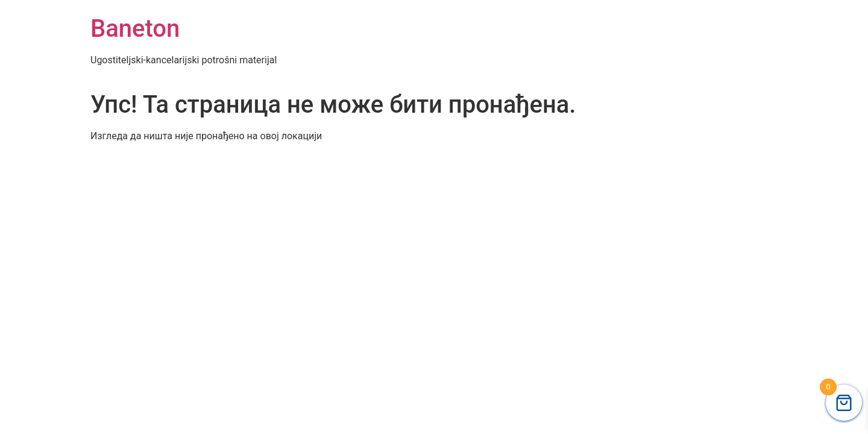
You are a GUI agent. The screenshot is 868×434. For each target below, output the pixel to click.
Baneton (135, 29)
